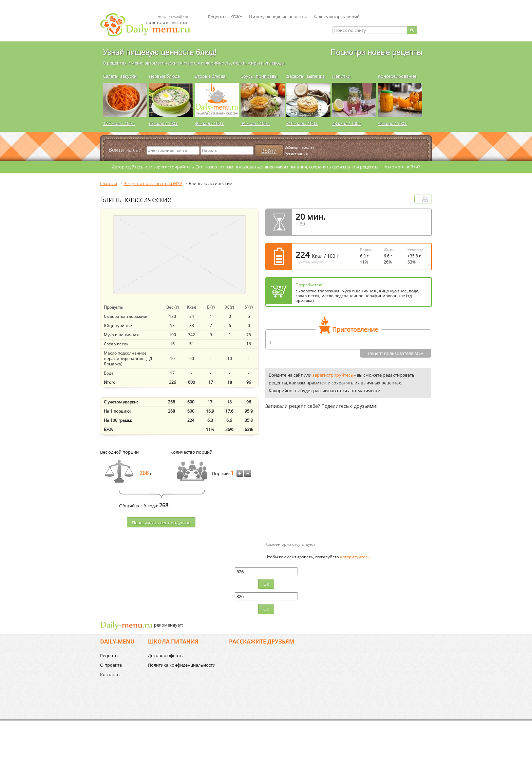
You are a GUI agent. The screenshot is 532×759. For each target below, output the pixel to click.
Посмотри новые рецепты (376, 52)
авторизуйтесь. (355, 557)
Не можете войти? (401, 167)
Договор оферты (166, 655)
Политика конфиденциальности (182, 665)
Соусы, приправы (259, 76)
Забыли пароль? (300, 147)
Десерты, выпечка (306, 76)
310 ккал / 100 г (302, 123)
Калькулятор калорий (337, 17)
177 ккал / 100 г (119, 123)
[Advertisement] (322, 486)
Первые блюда (164, 76)
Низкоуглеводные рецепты (278, 17)
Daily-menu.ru (149, 25)
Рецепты (109, 655)
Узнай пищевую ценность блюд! (160, 52)
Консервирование (397, 76)
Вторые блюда (210, 76)
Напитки (341, 76)
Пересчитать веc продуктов (161, 523)
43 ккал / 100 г (347, 123)
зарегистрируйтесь (174, 167)
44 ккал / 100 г (255, 123)
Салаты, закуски (120, 76)
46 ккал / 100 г (393, 123)
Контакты (110, 674)
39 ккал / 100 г (209, 123)
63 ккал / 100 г (164, 123)
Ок (266, 584)
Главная (109, 183)
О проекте (111, 665)
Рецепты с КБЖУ (225, 17)
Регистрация (296, 154)
